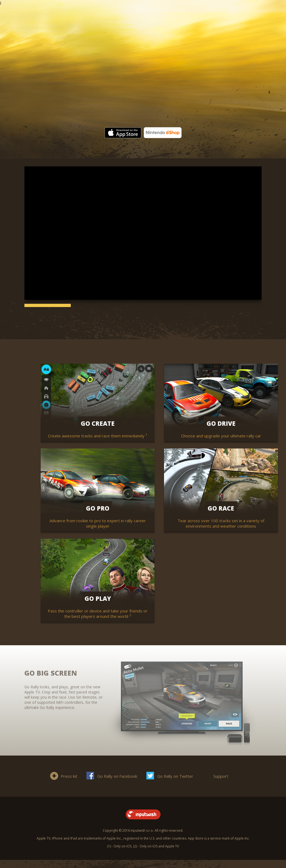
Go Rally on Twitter (175, 776)
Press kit (69, 776)
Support (221, 776)
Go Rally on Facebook (117, 776)
